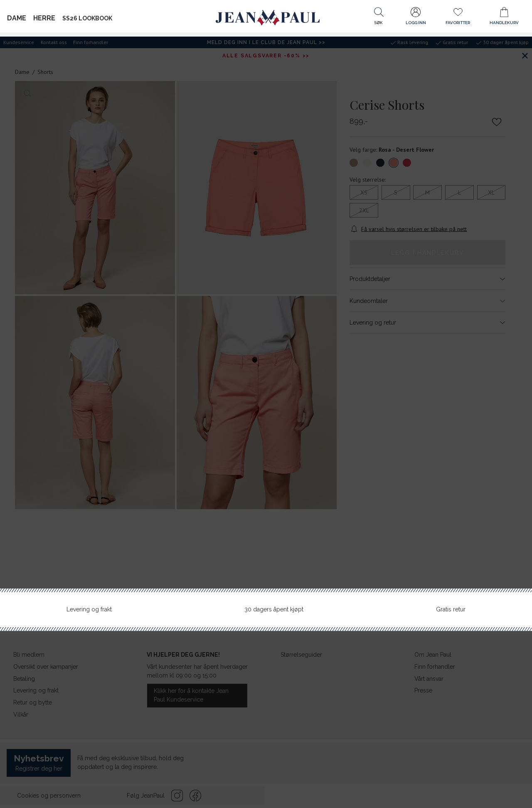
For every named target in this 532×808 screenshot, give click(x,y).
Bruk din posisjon (411, 200)
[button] (379, 18)
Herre (44, 18)
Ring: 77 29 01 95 (479, 514)
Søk (495, 176)
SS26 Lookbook (87, 18)
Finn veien (488, 301)
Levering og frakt (89, 609)
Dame (17, 18)
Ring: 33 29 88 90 (479, 366)
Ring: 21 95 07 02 (479, 288)
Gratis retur (451, 609)
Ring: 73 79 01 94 (479, 445)
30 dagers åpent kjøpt (274, 609)
